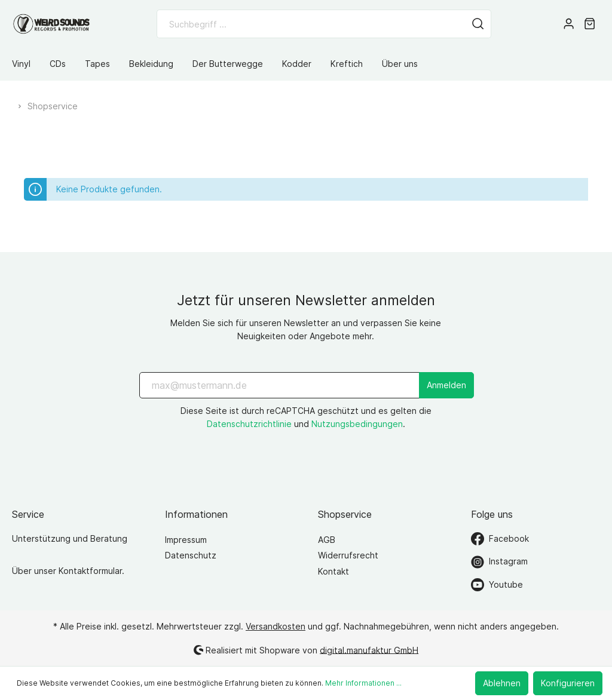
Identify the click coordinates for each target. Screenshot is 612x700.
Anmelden (446, 385)
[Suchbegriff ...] (311, 24)
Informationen (196, 514)
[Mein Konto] (569, 24)
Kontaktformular (90, 571)
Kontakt (333, 571)
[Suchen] (478, 24)
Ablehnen (502, 683)
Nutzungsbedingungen (357, 424)
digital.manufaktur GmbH (369, 650)
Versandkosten (276, 626)
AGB (327, 540)
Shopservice (345, 514)
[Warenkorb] (590, 24)
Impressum (186, 540)
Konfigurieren (568, 683)
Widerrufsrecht (348, 555)
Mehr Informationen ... (363, 683)
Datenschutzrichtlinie (249, 424)
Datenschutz (191, 555)
